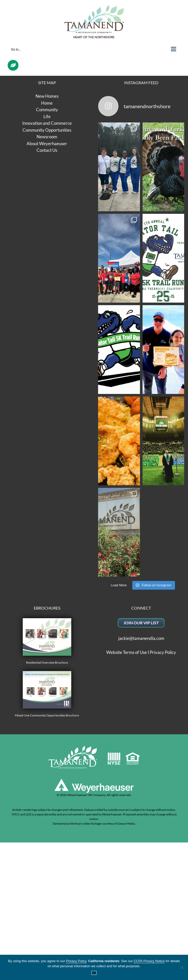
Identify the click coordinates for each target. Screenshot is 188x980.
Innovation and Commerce (47, 123)
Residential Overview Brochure (47, 641)
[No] (182, 967)
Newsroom (47, 137)
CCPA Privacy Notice (149, 961)
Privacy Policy (163, 652)
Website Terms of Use (127, 652)
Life (47, 116)
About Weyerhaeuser (47, 144)
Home (47, 103)
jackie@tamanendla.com (141, 638)
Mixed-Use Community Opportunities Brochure (47, 694)
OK (94, 973)
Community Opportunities (47, 130)
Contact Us (47, 150)
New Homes (47, 96)
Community (47, 110)
